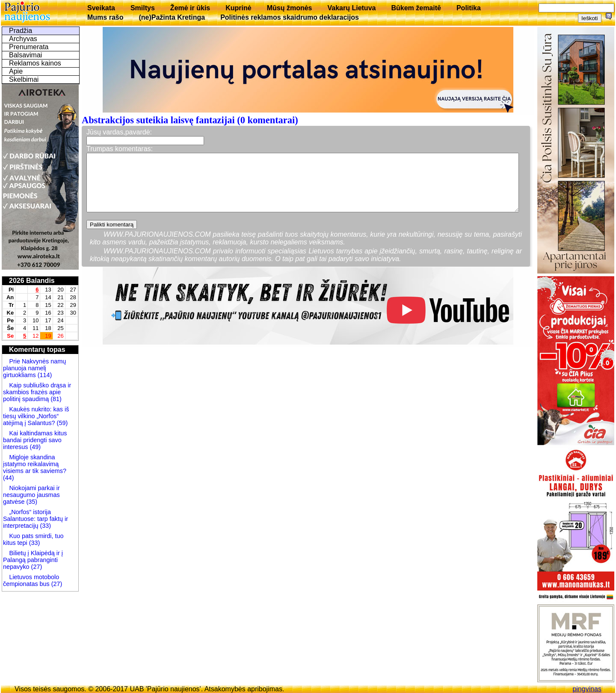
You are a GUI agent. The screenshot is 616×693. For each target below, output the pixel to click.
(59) (62, 423)
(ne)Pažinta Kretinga (172, 17)
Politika (469, 8)
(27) (36, 567)
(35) (31, 502)
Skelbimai (24, 79)
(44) (9, 478)
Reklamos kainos (35, 63)
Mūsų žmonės (290, 8)
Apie (16, 71)
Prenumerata (29, 47)
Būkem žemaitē (416, 8)
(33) (45, 526)
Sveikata (101, 8)
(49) (34, 447)
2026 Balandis (32, 281)
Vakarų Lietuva (351, 8)
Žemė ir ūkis (190, 8)
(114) (44, 375)
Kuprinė (238, 8)
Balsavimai (25, 55)
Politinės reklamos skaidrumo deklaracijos (290, 17)
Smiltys (143, 8)
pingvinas (587, 689)
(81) (55, 399)
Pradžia (21, 31)
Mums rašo (105, 17)
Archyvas (23, 39)
